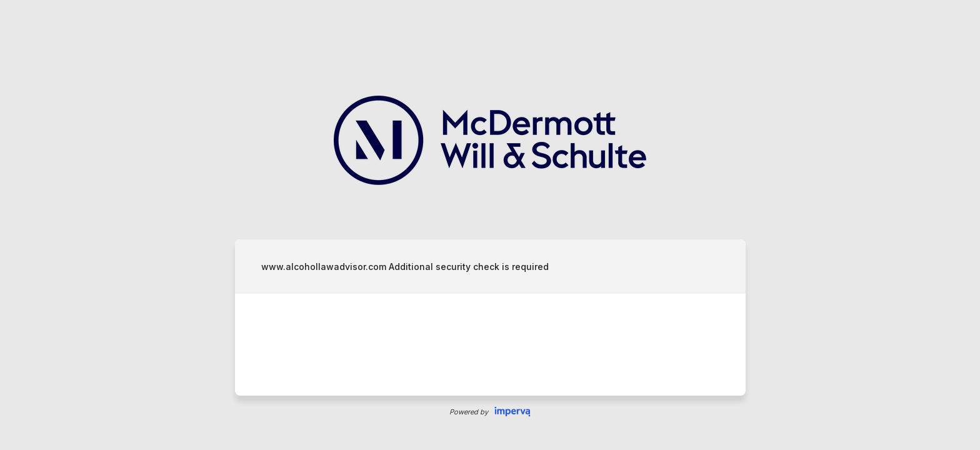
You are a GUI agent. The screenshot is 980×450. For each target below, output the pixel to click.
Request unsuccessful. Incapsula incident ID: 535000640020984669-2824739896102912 (490, 225)
